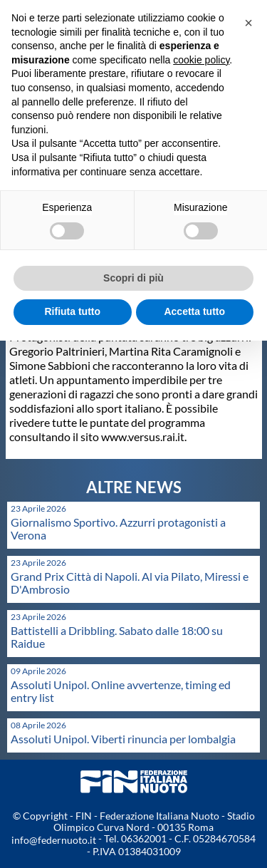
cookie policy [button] (201, 60)
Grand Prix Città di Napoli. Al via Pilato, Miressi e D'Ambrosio (130, 583)
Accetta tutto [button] (194, 311)
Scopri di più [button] (133, 278)
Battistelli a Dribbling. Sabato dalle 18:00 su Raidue (117, 637)
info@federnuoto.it (54, 840)
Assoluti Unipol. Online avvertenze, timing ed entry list (121, 691)
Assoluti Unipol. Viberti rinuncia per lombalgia (123, 739)
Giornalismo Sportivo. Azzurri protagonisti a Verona (118, 528)
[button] (248, 23)
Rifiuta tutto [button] (72, 311)
